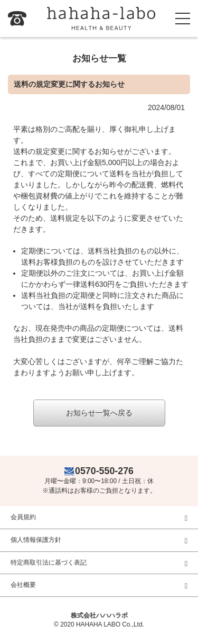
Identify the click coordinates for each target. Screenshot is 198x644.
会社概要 (23, 585)
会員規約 (23, 517)
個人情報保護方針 (36, 540)
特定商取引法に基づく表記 (49, 563)
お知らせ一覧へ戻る (99, 413)
